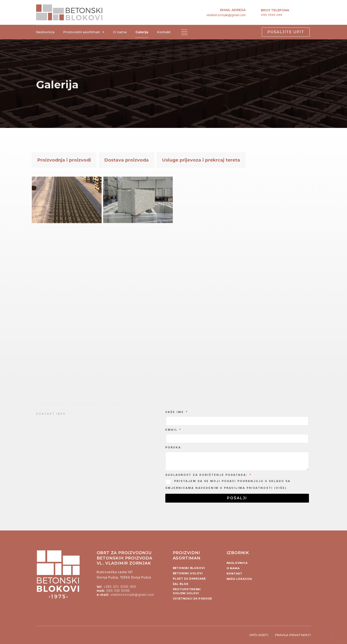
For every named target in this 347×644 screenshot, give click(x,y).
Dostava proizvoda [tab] (126, 160)
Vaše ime (175, 412)
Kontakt (164, 32)
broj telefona (275, 10)
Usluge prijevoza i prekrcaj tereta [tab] (201, 160)
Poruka (173, 447)
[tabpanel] (173, 270)
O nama (120, 32)
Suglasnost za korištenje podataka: (207, 475)
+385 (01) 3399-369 (120, 587)
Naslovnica (45, 32)
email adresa (233, 10)
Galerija (142, 32)
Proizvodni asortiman (84, 32)
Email (172, 430)
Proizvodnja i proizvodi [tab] (64, 160)
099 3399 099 (272, 15)
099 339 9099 (118, 591)
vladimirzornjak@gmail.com (226, 15)
